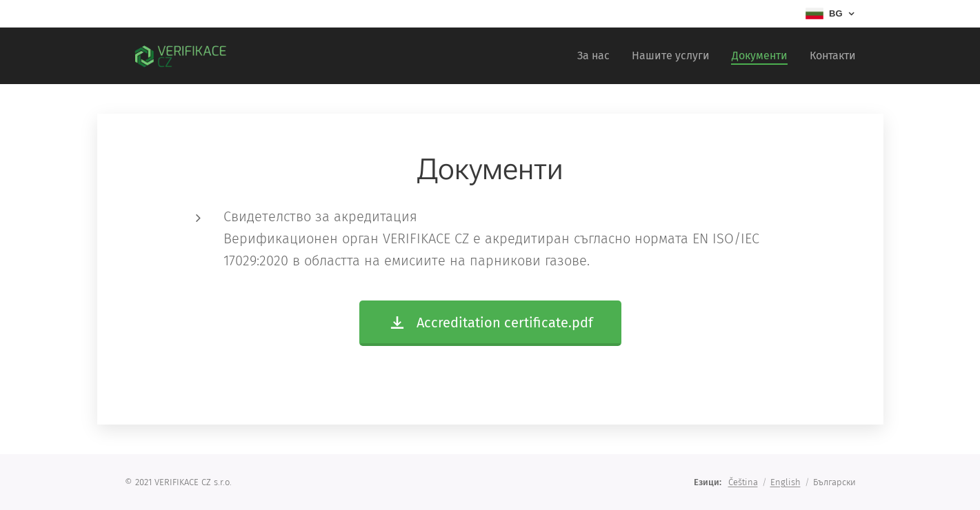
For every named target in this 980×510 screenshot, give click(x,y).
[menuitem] (597, 56)
